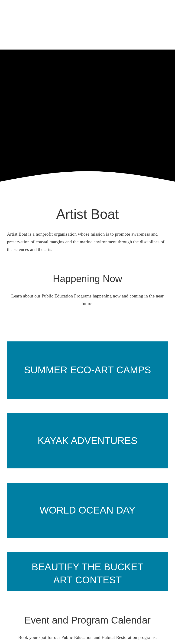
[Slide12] (87, 543)
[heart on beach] (87, 482)
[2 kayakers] (87, 412)
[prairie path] (87, 341)
